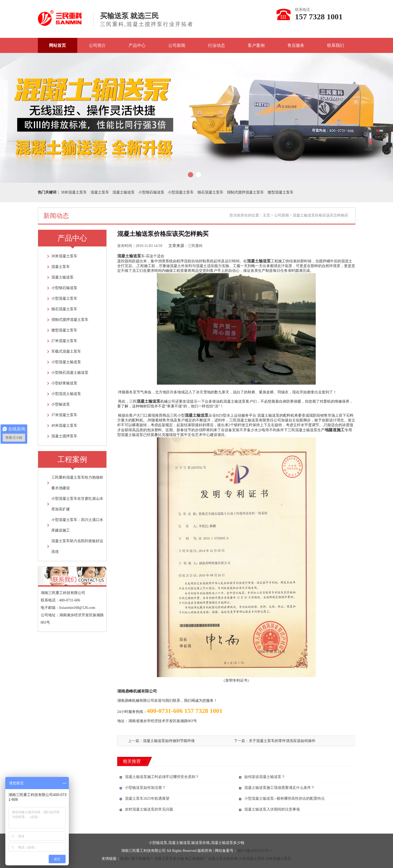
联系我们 (336, 45)
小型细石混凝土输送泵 (70, 373)
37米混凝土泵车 (64, 415)
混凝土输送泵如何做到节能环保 (169, 741)
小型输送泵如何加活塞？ (145, 788)
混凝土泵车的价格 (223, 859)
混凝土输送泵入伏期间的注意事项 (272, 809)
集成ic (125, 859)
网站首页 (57, 45)
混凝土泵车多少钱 (169, 859)
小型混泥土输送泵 (66, 394)
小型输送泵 (61, 404)
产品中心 (137, 45)
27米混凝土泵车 (64, 341)
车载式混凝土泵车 (66, 351)
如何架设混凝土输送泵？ (265, 777)
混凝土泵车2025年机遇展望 (147, 799)
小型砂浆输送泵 (64, 383)
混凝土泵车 (100, 192)
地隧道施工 (335, 430)
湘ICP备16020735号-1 (254, 851)
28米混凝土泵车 (278, 859)
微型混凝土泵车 (281, 192)
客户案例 (256, 45)
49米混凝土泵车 (64, 426)
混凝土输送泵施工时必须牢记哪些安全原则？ (162, 777)
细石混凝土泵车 (210, 192)
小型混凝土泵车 (181, 192)
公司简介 (97, 45)
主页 (266, 215)
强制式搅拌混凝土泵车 (245, 192)
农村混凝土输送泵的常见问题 (149, 809)
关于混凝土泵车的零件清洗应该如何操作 (282, 741)
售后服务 (296, 45)
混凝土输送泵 (124, 192)
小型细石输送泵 (151, 192)
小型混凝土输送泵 (66, 362)
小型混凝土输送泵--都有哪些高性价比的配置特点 (284, 799)
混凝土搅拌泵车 (64, 436)
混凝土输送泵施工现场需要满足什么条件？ (279, 788)
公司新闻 (177, 45)
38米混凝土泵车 (74, 192)
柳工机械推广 (142, 859)
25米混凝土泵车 (252, 859)
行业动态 (216, 45)
